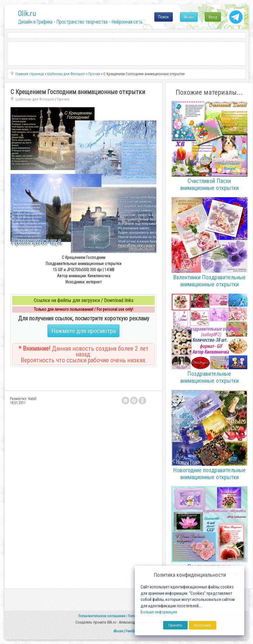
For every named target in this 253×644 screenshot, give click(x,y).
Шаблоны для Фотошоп (35, 99)
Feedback (133, 631)
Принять (175, 625)
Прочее (63, 99)
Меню (189, 17)
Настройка (203, 625)
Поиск (164, 17)
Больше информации (159, 612)
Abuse (118, 631)
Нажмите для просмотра (83, 331)
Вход (213, 17)
